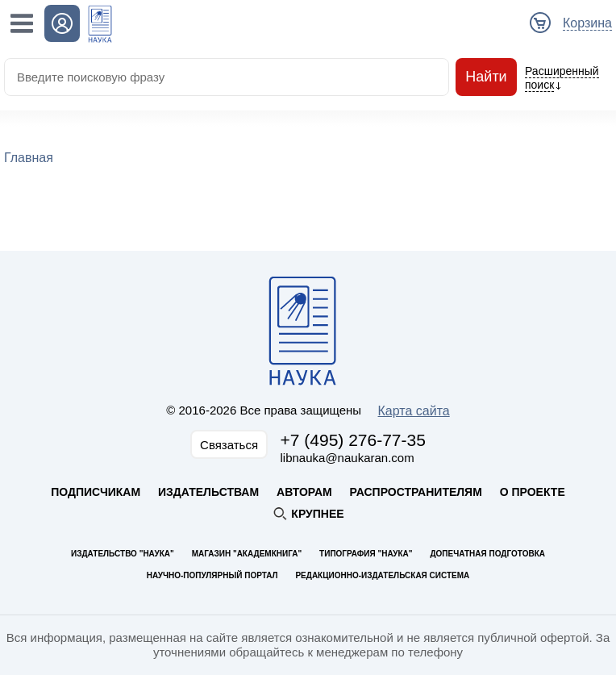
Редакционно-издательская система (382, 575)
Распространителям (416, 492)
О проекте (533, 492)
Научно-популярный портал (212, 575)
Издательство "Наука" (123, 554)
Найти (486, 77)
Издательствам (208, 492)
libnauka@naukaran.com (348, 458)
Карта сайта (414, 411)
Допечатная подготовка (487, 554)
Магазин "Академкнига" (247, 554)
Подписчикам (96, 492)
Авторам (304, 492)
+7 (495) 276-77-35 (353, 440)
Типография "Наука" (366, 554)
